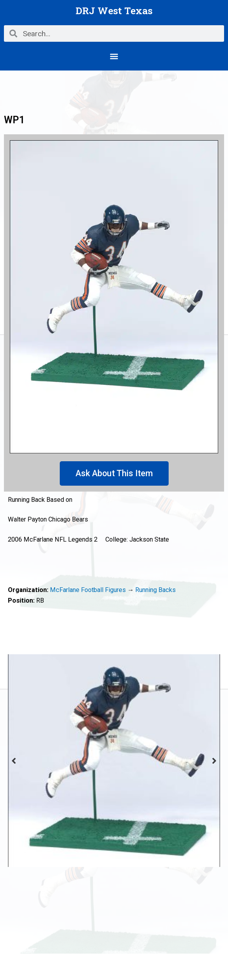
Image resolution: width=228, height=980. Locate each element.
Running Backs (155, 590)
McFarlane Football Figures (88, 590)
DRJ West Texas (114, 10)
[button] (114, 56)
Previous (14, 761)
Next (214, 761)
